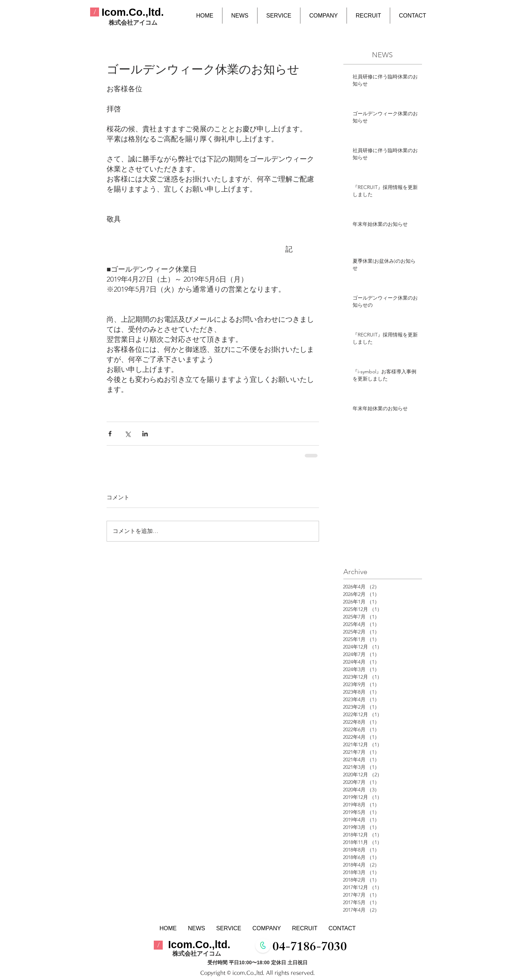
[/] (95, 12)
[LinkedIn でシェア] (145, 434)
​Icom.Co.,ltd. (133, 12)
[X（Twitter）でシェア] (127, 434)
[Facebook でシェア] (110, 434)
